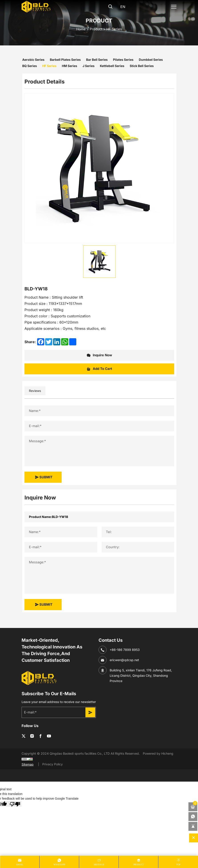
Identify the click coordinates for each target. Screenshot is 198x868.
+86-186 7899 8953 (125, 650)
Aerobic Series (33, 60)
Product (96, 29)
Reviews (35, 391)
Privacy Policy (53, 764)
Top (178, 865)
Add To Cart (99, 369)
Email (20, 865)
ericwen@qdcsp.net (124, 660)
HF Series (114, 29)
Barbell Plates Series (65, 60)
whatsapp (60, 865)
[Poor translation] (15, 804)
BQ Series (30, 66)
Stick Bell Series (142, 66)
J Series (89, 66)
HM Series (70, 66)
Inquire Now (99, 355)
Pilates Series (123, 60)
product (139, 865)
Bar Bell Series (97, 60)
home (81, 29)
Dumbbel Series (151, 60)
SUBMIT (44, 477)
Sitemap (28, 764)
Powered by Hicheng (158, 753)
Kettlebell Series (112, 66)
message (99, 865)
